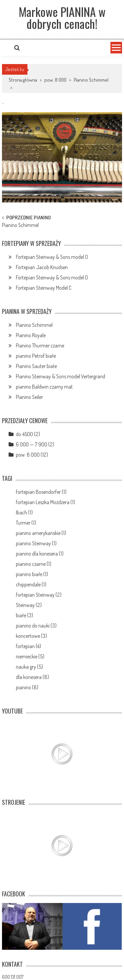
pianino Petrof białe (36, 356)
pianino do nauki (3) (36, 626)
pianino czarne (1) (34, 564)
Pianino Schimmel (91, 80)
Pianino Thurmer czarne (40, 345)
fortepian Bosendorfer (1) (41, 492)
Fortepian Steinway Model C (44, 288)
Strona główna (23, 80)
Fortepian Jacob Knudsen (42, 267)
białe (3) (24, 615)
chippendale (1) (31, 584)
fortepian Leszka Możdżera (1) (45, 502)
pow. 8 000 (55, 80)
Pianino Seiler (29, 397)
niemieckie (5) (30, 656)
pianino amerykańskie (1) (41, 533)
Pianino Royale (31, 335)
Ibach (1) (24, 512)
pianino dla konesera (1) (40, 554)
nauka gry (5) (29, 667)
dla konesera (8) (32, 677)
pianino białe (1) (32, 574)
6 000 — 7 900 (32, 444)
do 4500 (24, 434)
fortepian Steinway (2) (39, 595)
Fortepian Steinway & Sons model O (52, 257)
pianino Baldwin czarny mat (44, 387)
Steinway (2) (29, 605)
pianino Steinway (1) (36, 543)
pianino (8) (27, 687)
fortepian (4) (28, 646)
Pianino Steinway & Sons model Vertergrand (61, 376)
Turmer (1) (26, 523)
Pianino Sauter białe (36, 366)
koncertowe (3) (31, 636)
